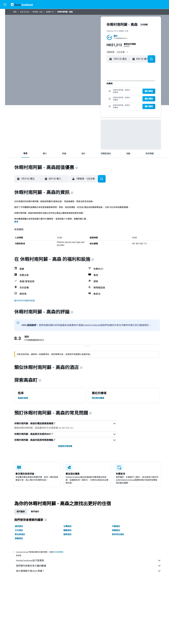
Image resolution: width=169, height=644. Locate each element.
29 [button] (95, 101)
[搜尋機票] (5, 13)
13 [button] (86, 92)
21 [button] (90, 97)
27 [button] (86, 101)
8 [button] (95, 87)
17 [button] (104, 92)
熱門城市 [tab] (37, 512)
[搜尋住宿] (5, 19)
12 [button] (81, 92)
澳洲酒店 (21, 526)
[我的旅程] (5, 46)
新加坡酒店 (22, 534)
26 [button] (81, 101)
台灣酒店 (70, 526)
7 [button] (90, 87)
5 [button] (81, 87)
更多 (19, 222)
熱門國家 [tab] (23, 512)
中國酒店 (118, 526)
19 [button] (81, 97)
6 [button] (86, 87)
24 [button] (104, 97)
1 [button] (95, 83)
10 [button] (104, 87)
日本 (24, 12)
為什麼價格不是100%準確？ (91, 571)
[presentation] (79, 168)
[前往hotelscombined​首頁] (22, 4)
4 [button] (109, 83)
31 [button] (104, 101)
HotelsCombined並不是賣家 (91, 560)
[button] (5, 4)
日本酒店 (21, 530)
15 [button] (95, 92)
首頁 (17, 12)
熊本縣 (38, 12)
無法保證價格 (60, 552)
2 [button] (100, 83)
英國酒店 (118, 530)
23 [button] (100, 97)
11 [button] (109, 87)
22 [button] (95, 97)
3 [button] (104, 83)
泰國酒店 (21, 538)
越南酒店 (70, 534)
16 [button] (100, 92)
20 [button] (86, 97)
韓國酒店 (70, 530)
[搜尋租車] (5, 26)
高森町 (51, 12)
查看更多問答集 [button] (68, 446)
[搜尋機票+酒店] (5, 32)
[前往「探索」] (5, 38)
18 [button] (109, 92)
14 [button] (90, 92)
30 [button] (100, 101)
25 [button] (109, 97)
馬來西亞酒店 (120, 534)
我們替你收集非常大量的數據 (91, 566)
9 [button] (100, 87)
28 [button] (90, 101)
